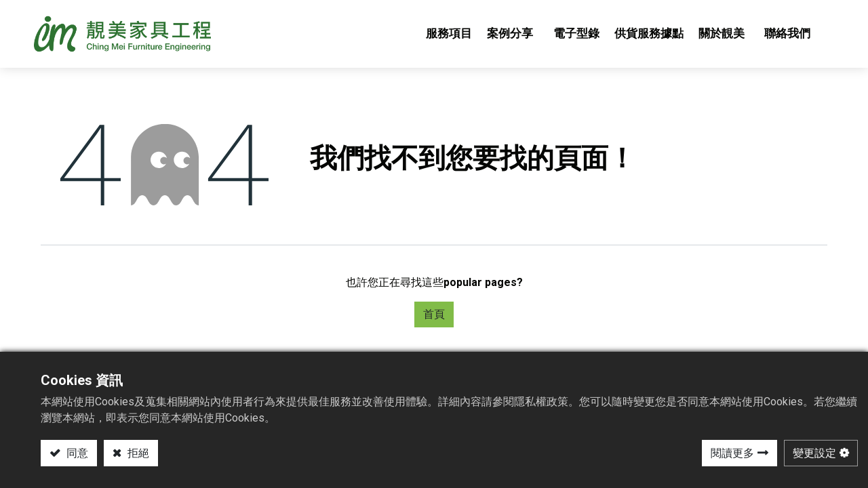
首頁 (434, 314)
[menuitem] (442, 34)
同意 (76, 453)
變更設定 (814, 453)
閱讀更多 (732, 453)
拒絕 (137, 453)
